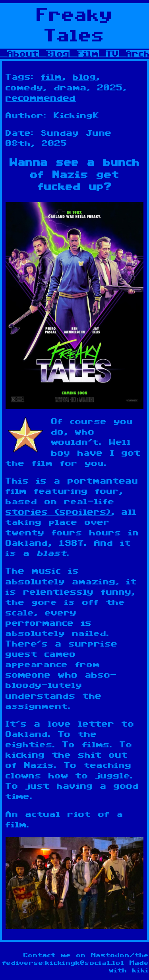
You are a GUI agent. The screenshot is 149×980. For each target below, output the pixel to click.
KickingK (76, 116)
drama (70, 88)
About (23, 54)
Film (88, 54)
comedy (24, 88)
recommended (41, 98)
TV (112, 54)
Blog (58, 54)
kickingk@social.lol (85, 963)
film (51, 77)
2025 (110, 88)
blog (84, 77)
